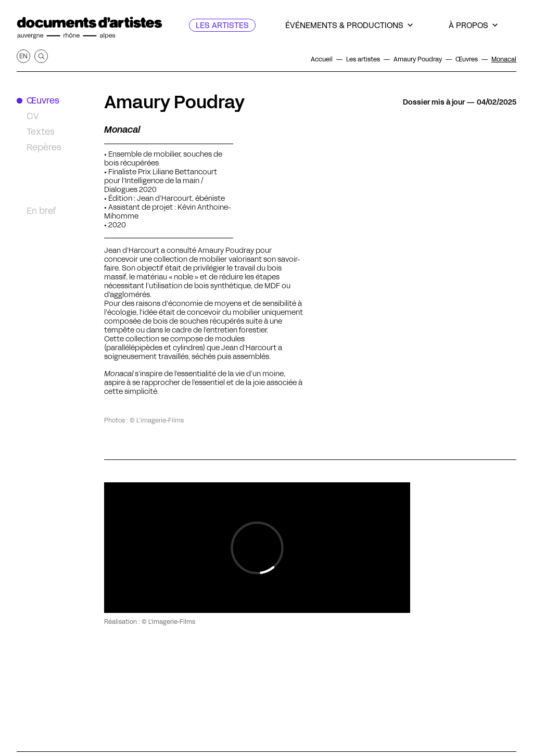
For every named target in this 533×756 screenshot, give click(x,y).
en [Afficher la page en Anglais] (23, 56)
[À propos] (473, 25)
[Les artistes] (222, 25)
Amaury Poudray (174, 102)
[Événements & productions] (349, 25)
